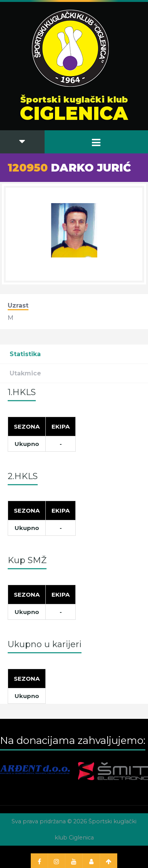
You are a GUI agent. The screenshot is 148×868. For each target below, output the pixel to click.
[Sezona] (27, 426)
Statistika (25, 354)
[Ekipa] (61, 426)
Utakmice (25, 373)
